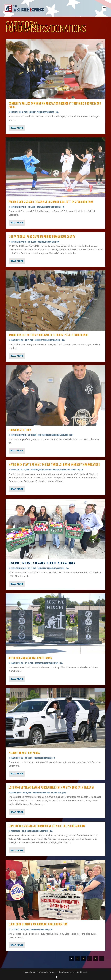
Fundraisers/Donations (45, 112)
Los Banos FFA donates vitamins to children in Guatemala (42, 563)
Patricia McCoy (16, 793)
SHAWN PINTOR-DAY (17, 340)
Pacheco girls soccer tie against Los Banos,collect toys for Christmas (51, 202)
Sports (57, 207)
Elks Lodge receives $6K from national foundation (38, 924)
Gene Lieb (14, 112)
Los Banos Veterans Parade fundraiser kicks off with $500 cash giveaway (51, 788)
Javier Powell (15, 831)
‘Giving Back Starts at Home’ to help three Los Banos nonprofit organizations (54, 465)
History (55, 663)
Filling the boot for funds (24, 753)
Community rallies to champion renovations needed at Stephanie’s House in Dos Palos (55, 105)
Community (32, 112)
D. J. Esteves (15, 930)
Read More (17, 128)
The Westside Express (18, 207)
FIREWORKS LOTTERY (20, 430)
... (90, 959)
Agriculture (42, 568)
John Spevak (15, 470)
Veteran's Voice (56, 793)
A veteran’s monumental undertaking (30, 658)
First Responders (44, 435)
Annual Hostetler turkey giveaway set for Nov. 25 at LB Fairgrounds (48, 335)
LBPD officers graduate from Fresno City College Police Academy (47, 826)
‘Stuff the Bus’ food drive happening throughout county (42, 237)
